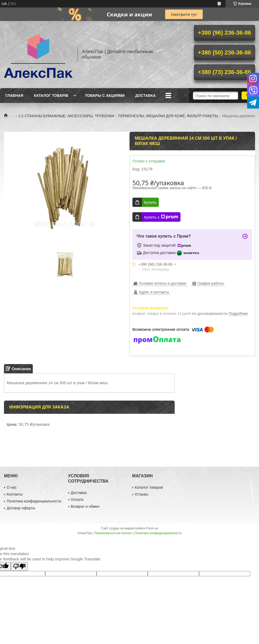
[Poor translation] (19, 566)
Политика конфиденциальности (34, 501)
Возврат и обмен (85, 506)
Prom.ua (152, 528)
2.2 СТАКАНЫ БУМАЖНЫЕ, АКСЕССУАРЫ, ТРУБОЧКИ (66, 116)
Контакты (15, 494)
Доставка (145, 96)
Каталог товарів (51, 96)
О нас (11, 487)
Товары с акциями (105, 96)
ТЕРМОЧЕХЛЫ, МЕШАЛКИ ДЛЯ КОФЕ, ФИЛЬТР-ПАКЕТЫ (168, 116)
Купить (150, 202)
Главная (14, 96)
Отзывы (142, 494)
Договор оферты (21, 508)
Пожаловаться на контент (113, 533)
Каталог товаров (149, 487)
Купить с (161, 217)
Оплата (77, 500)
